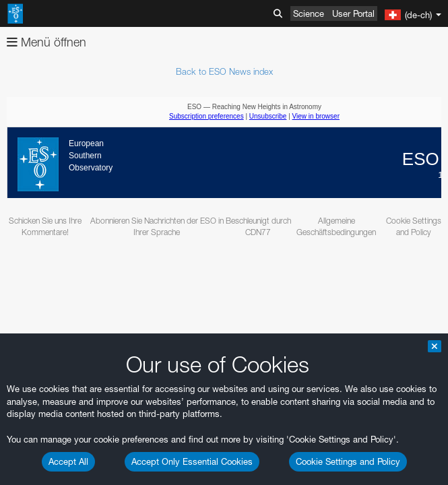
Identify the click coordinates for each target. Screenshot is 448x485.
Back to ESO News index (224, 71)
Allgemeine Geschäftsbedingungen (336, 226)
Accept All (68, 461)
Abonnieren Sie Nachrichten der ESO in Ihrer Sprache (157, 226)
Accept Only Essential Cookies (192, 461)
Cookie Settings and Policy (348, 461)
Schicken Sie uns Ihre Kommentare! (45, 226)
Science (309, 13)
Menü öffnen (46, 42)
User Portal (353, 13)
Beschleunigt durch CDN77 (258, 226)
